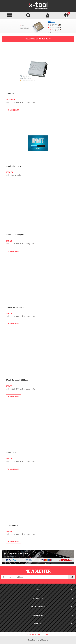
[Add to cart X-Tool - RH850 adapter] (13, 251)
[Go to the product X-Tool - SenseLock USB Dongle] (38, 357)
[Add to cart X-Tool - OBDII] (13, 469)
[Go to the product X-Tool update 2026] (38, 143)
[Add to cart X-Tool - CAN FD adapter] (13, 324)
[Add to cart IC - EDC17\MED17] (13, 542)
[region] (38, 27)
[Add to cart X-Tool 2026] (13, 110)
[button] (9, 15)
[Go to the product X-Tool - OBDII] (38, 430)
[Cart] (67, 15)
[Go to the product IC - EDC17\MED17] (38, 502)
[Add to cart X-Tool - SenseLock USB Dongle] (13, 396)
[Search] (28, 15)
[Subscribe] (71, 577)
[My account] (48, 15)
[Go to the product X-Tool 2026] (38, 71)
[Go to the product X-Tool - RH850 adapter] (38, 212)
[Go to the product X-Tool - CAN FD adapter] (38, 285)
